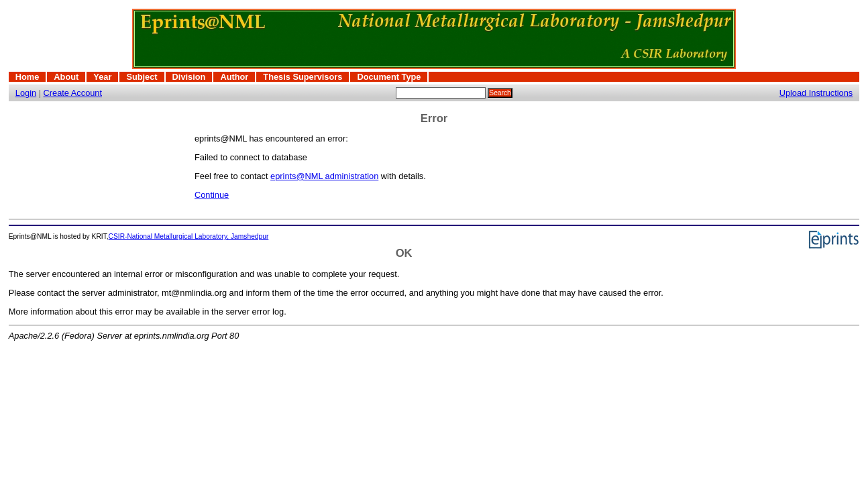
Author (234, 77)
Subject (142, 77)
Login (26, 93)
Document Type (389, 77)
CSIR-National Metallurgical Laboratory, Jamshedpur (189, 236)
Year (102, 77)
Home (28, 77)
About (66, 77)
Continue (212, 195)
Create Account (73, 93)
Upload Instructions (816, 93)
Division (189, 77)
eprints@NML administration (324, 176)
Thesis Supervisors (303, 77)
